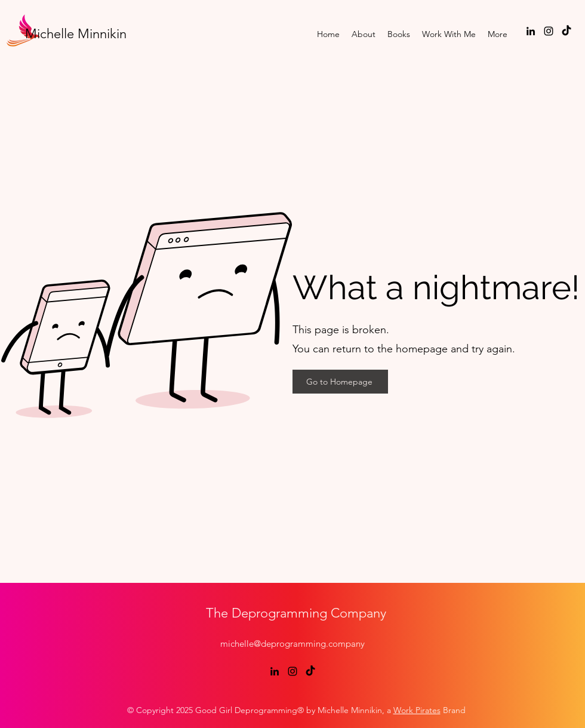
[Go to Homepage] (340, 382)
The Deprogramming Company (296, 613)
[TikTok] (566, 31)
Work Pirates (417, 710)
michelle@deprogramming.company (292, 643)
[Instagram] (549, 31)
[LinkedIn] (531, 31)
